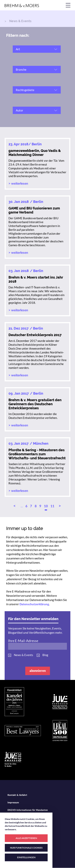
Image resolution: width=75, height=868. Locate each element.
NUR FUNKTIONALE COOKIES (26, 848)
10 (46, 506)
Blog (45, 655)
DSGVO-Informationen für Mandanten (28, 810)
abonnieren (38, 671)
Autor (19, 110)
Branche (21, 69)
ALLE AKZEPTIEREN (26, 838)
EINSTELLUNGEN (26, 857)
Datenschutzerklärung (34, 604)
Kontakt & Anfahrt (17, 795)
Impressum (13, 803)
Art (18, 49)
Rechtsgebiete (25, 90)
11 (52, 506)
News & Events (24, 655)
